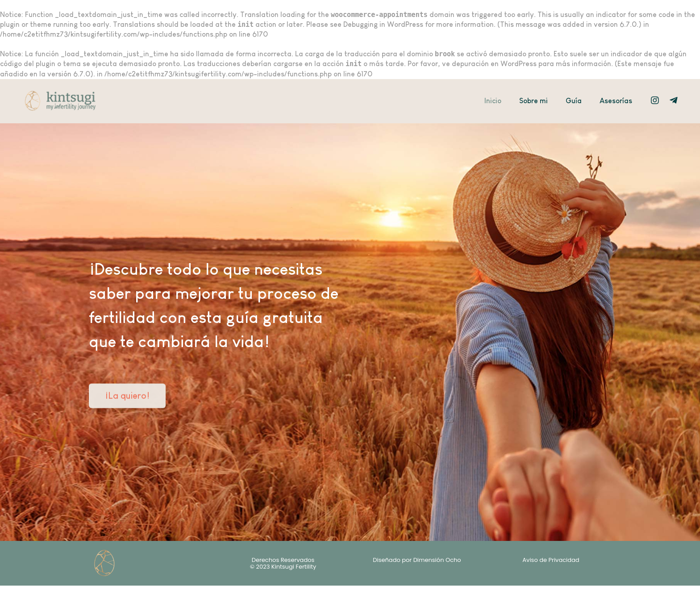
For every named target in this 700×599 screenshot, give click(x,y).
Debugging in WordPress (383, 24)
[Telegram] (674, 101)
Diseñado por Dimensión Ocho (417, 560)
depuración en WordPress (494, 64)
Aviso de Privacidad (551, 560)
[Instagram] (655, 101)
